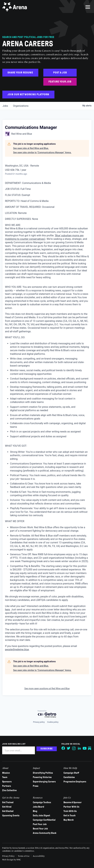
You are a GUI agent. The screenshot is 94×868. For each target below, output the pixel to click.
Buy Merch (69, 820)
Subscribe (46, 749)
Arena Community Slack (45, 833)
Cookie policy (53, 722)
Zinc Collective (10, 790)
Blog (35, 811)
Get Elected (8, 811)
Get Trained (8, 802)
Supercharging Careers (44, 782)
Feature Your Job (60, 82)
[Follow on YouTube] (84, 748)
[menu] (88, 7)
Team (5, 777)
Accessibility (39, 856)
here (7, 610)
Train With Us (70, 811)
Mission (6, 773)
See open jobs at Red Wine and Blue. (31, 148)
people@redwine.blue (17, 650)
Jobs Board (38, 807)
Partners (7, 786)
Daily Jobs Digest (41, 816)
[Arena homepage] (15, 7)
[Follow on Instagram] (74, 748)
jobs (5, 106)
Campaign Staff (71, 773)
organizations (21, 106)
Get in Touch (70, 816)
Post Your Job (40, 824)
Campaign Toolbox (42, 802)
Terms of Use (24, 856)
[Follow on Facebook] (63, 748)
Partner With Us (71, 807)
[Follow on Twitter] (69, 748)
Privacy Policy (9, 856)
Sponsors (7, 782)
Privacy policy (39, 722)
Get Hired (7, 807)
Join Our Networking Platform (28, 94)
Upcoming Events (11, 816)
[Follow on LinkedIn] (79, 748)
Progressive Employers (75, 782)
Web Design (8, 859)
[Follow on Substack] (90, 748)
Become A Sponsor (73, 802)
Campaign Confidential (44, 820)
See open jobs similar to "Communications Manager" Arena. (42, 152)
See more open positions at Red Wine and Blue (47, 688)
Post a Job (60, 73)
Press (36, 786)
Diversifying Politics (43, 773)
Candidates (69, 777)
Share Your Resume (20, 73)
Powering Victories (42, 777)
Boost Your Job (40, 829)
